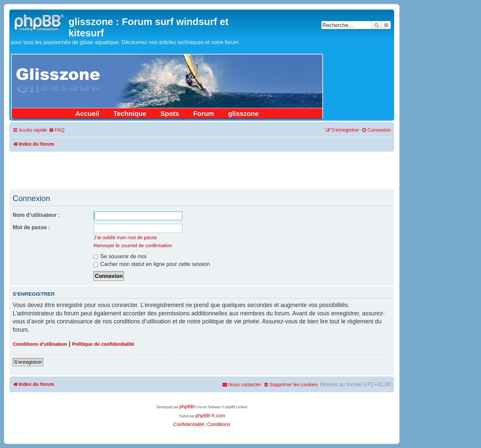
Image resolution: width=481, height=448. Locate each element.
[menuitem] (57, 130)
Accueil (87, 114)
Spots (170, 114)
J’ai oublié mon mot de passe (125, 238)
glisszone (243, 114)
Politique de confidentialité (103, 344)
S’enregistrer (28, 362)
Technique (130, 114)
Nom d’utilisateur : (36, 215)
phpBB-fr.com (210, 416)
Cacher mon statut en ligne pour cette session (152, 264)
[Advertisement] (202, 170)
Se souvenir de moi (120, 256)
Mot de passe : (31, 227)
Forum (203, 114)
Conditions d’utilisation (40, 344)
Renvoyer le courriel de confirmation (133, 246)
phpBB (186, 407)
